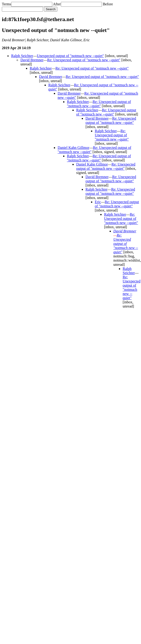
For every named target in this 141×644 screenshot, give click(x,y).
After (57, 4)
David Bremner (32, 60)
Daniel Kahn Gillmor (73, 148)
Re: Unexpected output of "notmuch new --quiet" (84, 60)
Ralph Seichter (22, 56)
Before (108, 4)
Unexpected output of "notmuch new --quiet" (70, 56)
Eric (98, 202)
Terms (7, 4)
